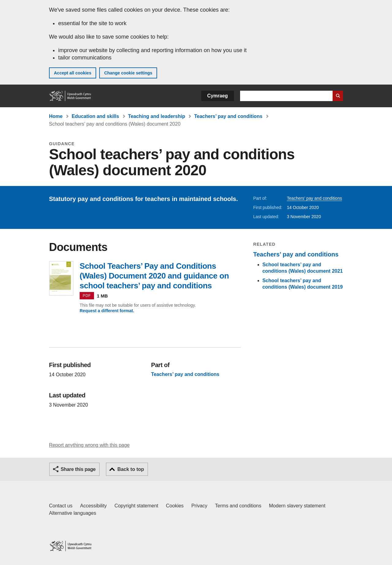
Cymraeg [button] (218, 96)
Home (56, 116)
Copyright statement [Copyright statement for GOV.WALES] (136, 506)
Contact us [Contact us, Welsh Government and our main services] (61, 506)
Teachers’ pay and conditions (228, 116)
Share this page (78, 469)
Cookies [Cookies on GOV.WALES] (175, 506)
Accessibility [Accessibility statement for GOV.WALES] (93, 506)
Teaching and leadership (156, 116)
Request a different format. (107, 311)
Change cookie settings (128, 73)
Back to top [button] (131, 469)
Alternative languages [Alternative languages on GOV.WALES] (73, 513)
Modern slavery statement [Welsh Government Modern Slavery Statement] (297, 506)
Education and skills (95, 116)
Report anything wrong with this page (89, 445)
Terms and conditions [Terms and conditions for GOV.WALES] (238, 506)
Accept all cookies (73, 73)
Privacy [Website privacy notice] (199, 506)
